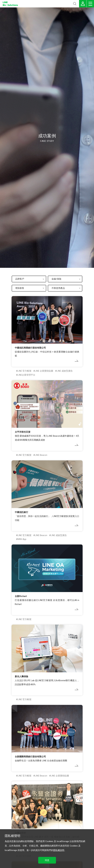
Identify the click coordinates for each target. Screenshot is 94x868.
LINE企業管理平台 (26, 375)
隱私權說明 (59, 850)
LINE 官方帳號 (24, 371)
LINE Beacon (41, 455)
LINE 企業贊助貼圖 (44, 371)
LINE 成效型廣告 (65, 371)
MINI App (22, 539)
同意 (47, 860)
